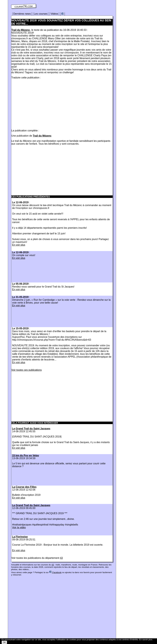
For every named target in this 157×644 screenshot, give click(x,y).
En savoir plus (146, 640)
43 (61, 558)
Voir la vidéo (19, 527)
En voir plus (19, 245)
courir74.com (24, 6)
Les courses (41, 14)
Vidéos (54, 14)
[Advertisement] (38, 103)
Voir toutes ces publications (27, 370)
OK (4, 642)
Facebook (55, 572)
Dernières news (22, 14)
